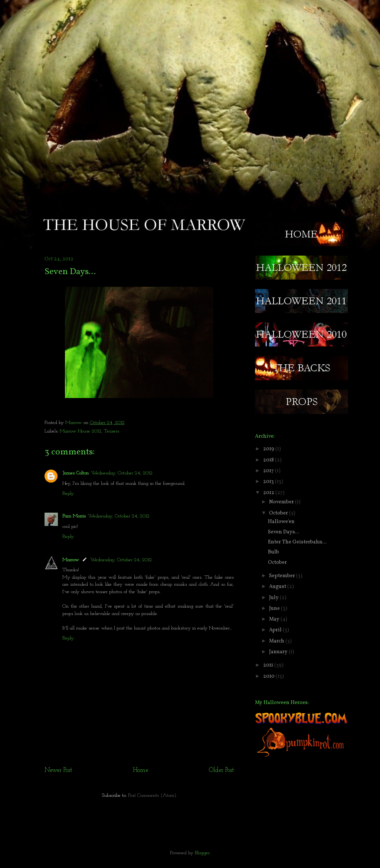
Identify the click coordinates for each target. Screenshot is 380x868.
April (276, 630)
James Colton (76, 473)
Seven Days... (284, 532)
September (283, 576)
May (275, 619)
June (275, 609)
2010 (269, 676)
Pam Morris (74, 516)
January (279, 652)
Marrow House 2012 (81, 431)
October (279, 513)
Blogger (202, 853)
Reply (68, 494)
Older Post (221, 770)
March (277, 641)
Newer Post (58, 770)
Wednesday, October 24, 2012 (122, 473)
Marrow (74, 423)
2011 (269, 665)
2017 (269, 471)
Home (140, 770)
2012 (269, 493)
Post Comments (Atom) (152, 795)
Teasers (112, 431)
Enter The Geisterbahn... (297, 542)
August (278, 587)
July (274, 598)
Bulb (273, 552)
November (282, 502)
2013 (269, 482)
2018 (269, 460)
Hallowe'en (281, 522)
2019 (269, 449)
